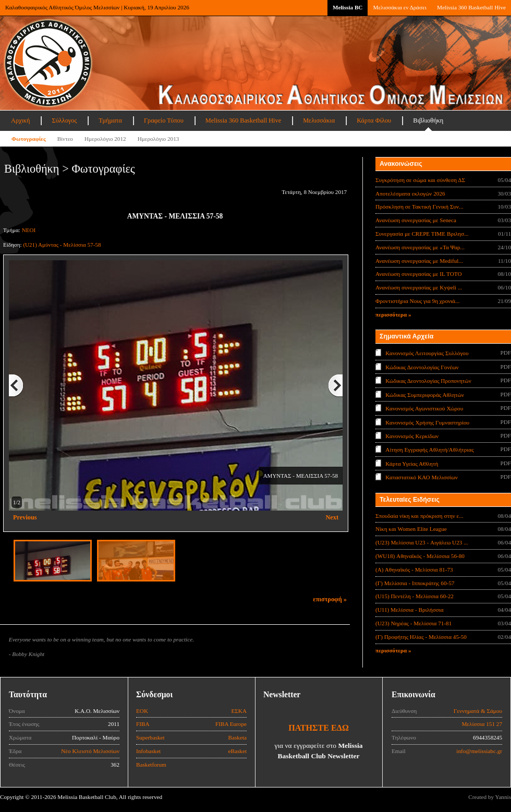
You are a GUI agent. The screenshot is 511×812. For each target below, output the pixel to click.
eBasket (238, 751)
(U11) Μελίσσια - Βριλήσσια (410, 610)
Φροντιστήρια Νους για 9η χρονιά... (417, 301)
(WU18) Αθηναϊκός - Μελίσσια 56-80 (420, 556)
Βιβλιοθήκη (428, 120)
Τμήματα (110, 120)
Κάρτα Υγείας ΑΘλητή (412, 464)
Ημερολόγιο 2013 (159, 139)
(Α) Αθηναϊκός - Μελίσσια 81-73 (414, 569)
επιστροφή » (330, 599)
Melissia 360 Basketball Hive (471, 7)
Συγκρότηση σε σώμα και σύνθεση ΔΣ (420, 180)
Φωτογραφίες (29, 139)
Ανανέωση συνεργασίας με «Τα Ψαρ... (420, 247)
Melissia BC (348, 7)
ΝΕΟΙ (29, 230)
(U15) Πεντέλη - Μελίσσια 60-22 (415, 596)
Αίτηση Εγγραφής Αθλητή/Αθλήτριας (429, 450)
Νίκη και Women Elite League (411, 529)
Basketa (238, 737)
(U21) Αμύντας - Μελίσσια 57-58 (62, 245)
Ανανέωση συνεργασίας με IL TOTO (418, 274)
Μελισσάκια (319, 120)
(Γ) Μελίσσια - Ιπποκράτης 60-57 (415, 583)
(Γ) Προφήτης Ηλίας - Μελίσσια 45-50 (421, 637)
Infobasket (148, 751)
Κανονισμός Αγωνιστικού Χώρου (424, 408)
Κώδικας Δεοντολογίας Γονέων (422, 367)
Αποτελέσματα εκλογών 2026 (410, 193)
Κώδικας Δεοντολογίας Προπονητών (428, 381)
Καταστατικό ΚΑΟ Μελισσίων (422, 477)
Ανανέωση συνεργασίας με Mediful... (419, 261)
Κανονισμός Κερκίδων (412, 436)
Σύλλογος (64, 120)
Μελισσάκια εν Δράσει (399, 7)
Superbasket (150, 737)
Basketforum (151, 765)
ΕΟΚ (142, 711)
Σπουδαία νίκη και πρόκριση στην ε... (419, 516)
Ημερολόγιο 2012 (105, 139)
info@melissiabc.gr (479, 751)
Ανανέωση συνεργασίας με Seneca (416, 220)
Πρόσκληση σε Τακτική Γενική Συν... (419, 207)
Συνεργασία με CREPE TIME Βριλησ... (422, 234)
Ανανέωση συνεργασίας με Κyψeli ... (419, 287)
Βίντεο (65, 139)
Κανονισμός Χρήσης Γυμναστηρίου (427, 422)
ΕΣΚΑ (239, 711)
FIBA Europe (231, 724)
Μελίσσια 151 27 (482, 724)
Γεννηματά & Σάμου (478, 711)
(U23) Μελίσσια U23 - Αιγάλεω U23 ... (422, 542)
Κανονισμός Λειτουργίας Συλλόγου (427, 353)
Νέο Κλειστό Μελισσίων (90, 751)
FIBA (143, 724)
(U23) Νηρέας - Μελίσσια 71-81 (413, 623)
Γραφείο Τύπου (164, 120)
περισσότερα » (393, 314)
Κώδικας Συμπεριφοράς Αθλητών (425, 394)
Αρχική (20, 120)
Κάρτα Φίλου (374, 120)
